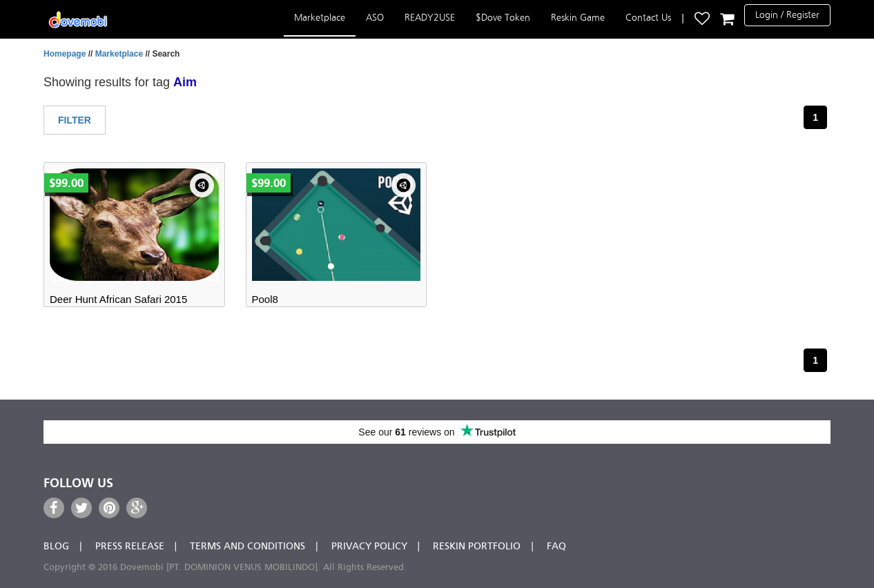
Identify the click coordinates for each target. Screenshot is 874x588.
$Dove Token (503, 18)
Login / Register (787, 15)
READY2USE (430, 18)
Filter (75, 120)
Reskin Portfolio (477, 547)
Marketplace (320, 18)
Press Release (130, 547)
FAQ (556, 547)
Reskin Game (578, 18)
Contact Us (648, 18)
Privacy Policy (369, 547)
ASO (375, 18)
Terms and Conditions (247, 547)
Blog (56, 547)
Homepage (65, 54)
